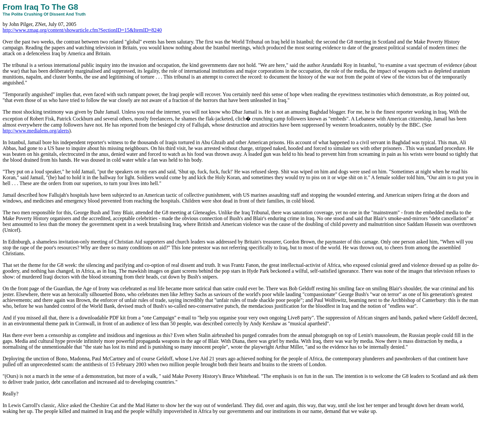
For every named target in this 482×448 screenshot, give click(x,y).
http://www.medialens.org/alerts (36, 131)
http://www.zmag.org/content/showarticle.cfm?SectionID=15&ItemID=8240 (82, 30)
